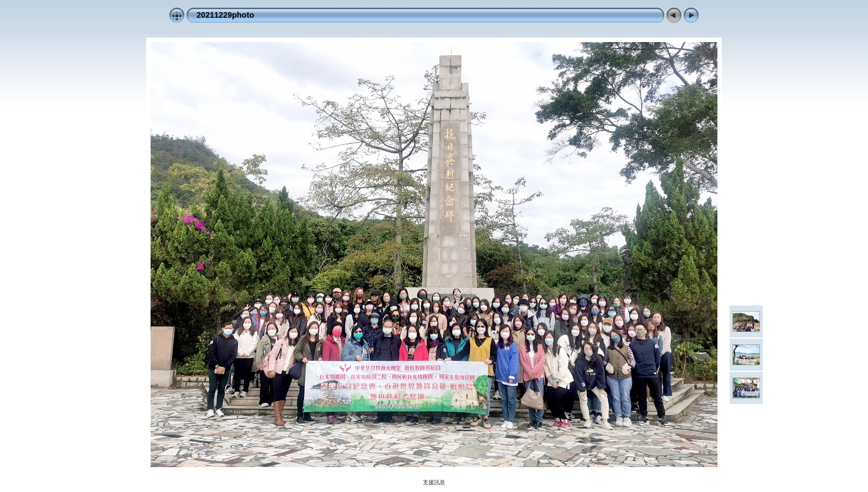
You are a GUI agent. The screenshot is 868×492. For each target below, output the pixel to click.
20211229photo (225, 15)
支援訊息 (434, 482)
